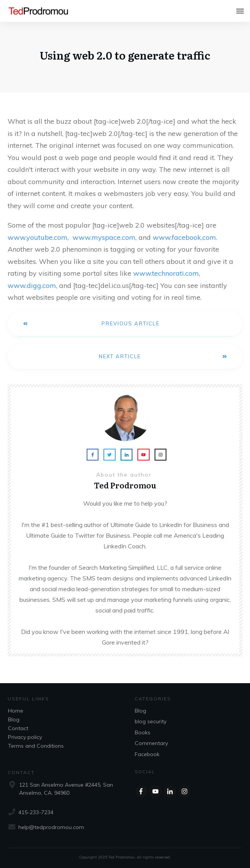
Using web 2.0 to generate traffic (125, 55)
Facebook (147, 754)
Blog (14, 719)
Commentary (151, 743)
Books (143, 732)
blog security (151, 721)
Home (16, 711)
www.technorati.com (166, 273)
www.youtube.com (38, 237)
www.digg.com (32, 285)
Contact (18, 728)
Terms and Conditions (36, 746)
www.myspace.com (104, 237)
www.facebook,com (184, 237)
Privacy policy (25, 737)
